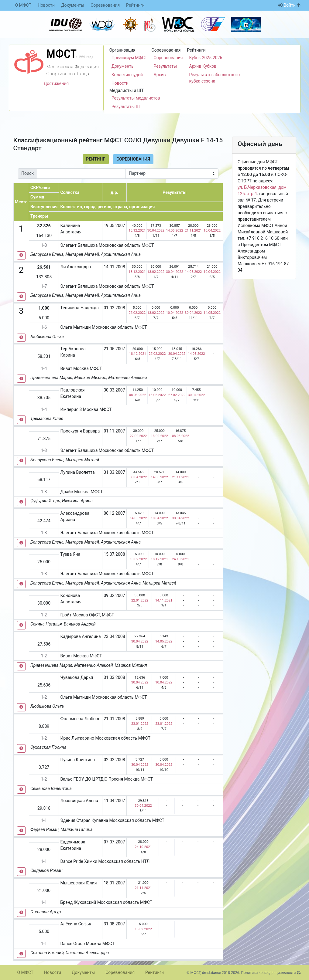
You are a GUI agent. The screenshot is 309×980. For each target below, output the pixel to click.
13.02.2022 (156, 272)
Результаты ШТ (127, 107)
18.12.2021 (137, 231)
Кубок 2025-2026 (206, 58)
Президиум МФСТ (129, 58)
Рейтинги (135, 5)
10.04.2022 (212, 231)
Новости (46, 5)
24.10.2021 (180, 559)
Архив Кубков (203, 66)
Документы (73, 5)
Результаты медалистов (136, 98)
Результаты (165, 66)
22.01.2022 (140, 600)
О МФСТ (23, 5)
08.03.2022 (138, 395)
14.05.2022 (175, 231)
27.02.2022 (137, 313)
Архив (160, 75)
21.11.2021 (193, 231)
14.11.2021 (164, 600)
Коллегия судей (127, 75)
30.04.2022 (156, 231)
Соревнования (105, 5)
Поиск (27, 173)
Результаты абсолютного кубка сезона (214, 78)
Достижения (56, 83)
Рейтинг (96, 159)
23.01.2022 (140, 724)
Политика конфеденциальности (268, 973)
